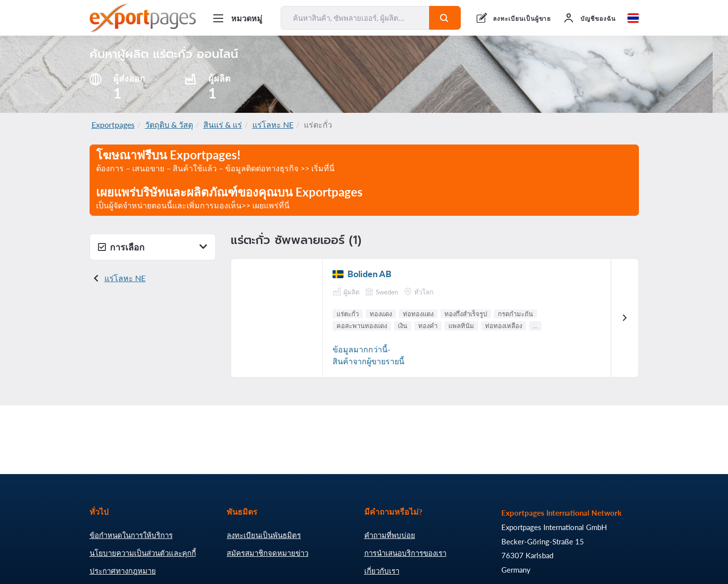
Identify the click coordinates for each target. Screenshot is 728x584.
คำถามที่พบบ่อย (390, 535)
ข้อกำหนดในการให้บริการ (131, 535)
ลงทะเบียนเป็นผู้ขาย (522, 19)
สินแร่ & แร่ (223, 124)
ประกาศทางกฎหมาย (123, 571)
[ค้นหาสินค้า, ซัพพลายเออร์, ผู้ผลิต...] (355, 18)
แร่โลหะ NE (273, 124)
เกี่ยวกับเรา (382, 571)
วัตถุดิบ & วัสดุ (169, 124)
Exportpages (113, 124)
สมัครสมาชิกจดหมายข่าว (267, 553)
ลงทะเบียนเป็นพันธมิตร (264, 535)
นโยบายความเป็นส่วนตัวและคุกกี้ (143, 553)
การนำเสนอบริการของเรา (405, 553)
